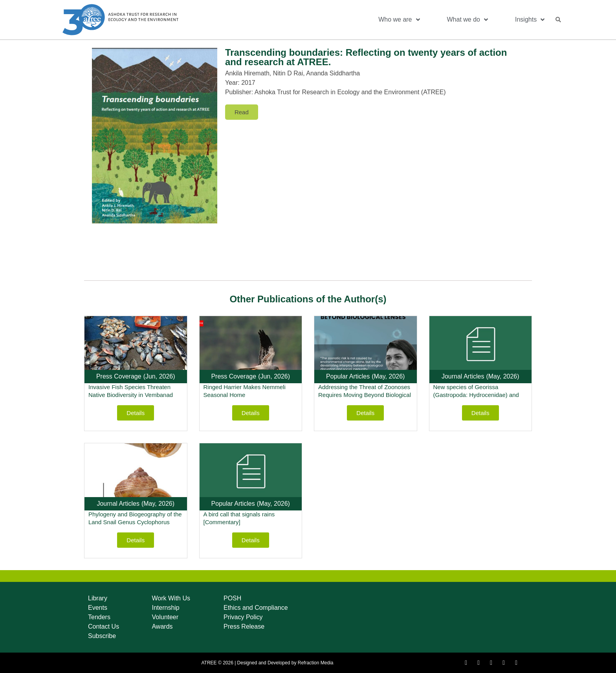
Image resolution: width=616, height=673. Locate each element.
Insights (530, 20)
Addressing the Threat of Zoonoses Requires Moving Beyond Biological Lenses (365, 395)
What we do (467, 20)
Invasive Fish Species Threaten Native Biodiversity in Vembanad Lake (131, 395)
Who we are (399, 20)
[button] (558, 20)
